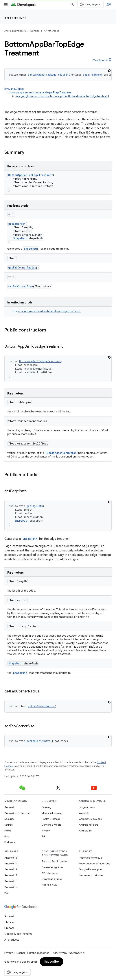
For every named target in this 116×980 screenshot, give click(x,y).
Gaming (46, 807)
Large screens (87, 807)
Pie (6, 893)
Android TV (85, 831)
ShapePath (20, 238)
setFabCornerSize (21, 286)
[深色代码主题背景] (109, 71)
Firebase (9, 928)
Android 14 (11, 864)
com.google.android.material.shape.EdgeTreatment (41, 92)
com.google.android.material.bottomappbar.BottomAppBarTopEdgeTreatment (62, 96)
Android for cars (88, 825)
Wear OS (84, 813)
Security (9, 819)
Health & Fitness (51, 819)
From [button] (46, 311)
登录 (109, 4)
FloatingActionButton (61, 453)
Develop (35, 31)
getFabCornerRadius (22, 267)
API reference (15, 18)
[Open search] (72, 4)
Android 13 (11, 869)
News (8, 831)
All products (12, 940)
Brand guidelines (39, 953)
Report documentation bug (95, 864)
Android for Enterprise (17, 813)
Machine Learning (52, 813)
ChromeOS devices (90, 819)
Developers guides (52, 867)
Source (9, 825)
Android (9, 807)
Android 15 (11, 858)
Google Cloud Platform (18, 934)
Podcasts (10, 842)
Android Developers (15, 31)
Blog (7, 836)
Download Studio (52, 879)
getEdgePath (17, 224)
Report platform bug (90, 858)
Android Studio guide (54, 861)
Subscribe (52, 962)
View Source (100, 60)
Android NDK (49, 885)
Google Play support (90, 869)
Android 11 (11, 881)
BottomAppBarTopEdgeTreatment (49, 75)
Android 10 (11, 887)
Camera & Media (51, 825)
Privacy (46, 831)
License (21, 953)
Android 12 (11, 875)
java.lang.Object (14, 89)
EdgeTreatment (93, 75)
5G (43, 836)
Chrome (9, 922)
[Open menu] (6, 4)
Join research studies (91, 875)
